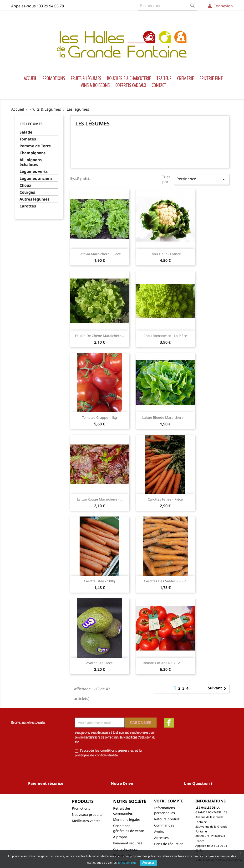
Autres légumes (35, 199)
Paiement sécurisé (128, 843)
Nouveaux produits (87, 814)
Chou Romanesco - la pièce (165, 336)
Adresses (161, 838)
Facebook (169, 723)
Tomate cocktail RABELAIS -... (165, 663)
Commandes (164, 825)
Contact (159, 85)
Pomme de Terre (35, 146)
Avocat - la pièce (99, 663)
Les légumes (31, 124)
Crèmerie (185, 78)
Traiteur (164, 78)
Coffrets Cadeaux (131, 85)
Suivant (218, 688)
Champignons (33, 153)
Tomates (28, 139)
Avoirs (159, 831)
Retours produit (167, 819)
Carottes (28, 206)
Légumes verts (34, 172)
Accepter (148, 863)
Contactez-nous (126, 849)
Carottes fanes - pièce (165, 499)
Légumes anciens (36, 178)
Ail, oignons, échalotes (31, 162)
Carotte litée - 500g (99, 581)
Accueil (30, 78)
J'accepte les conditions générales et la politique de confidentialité (108, 753)
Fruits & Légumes (86, 78)
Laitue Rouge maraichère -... (100, 499)
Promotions (53, 78)
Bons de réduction (169, 844)
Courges (27, 192)
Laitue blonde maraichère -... (165, 417)
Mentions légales (127, 819)
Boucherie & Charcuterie (129, 78)
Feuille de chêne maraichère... (100, 336)
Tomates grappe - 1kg (99, 417)
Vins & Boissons (95, 85)
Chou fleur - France (165, 254)
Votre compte (169, 801)
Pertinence (202, 179)
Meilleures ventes (86, 821)
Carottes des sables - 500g (165, 581)
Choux (25, 185)
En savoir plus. (128, 863)
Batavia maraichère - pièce (100, 254)
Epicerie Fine (211, 78)
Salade (26, 132)
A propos (120, 837)
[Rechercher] (168, 6)
